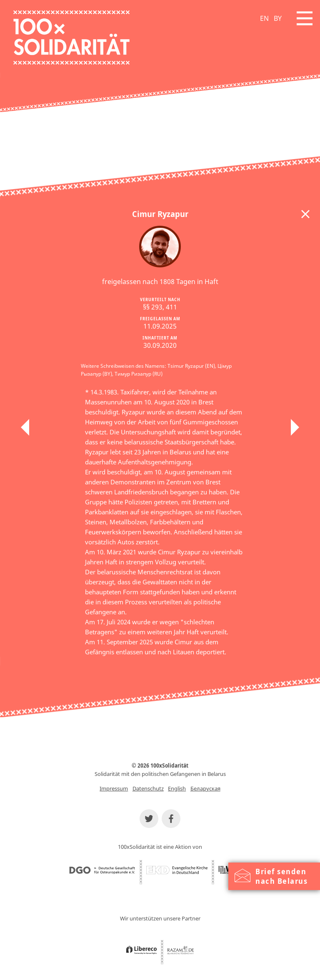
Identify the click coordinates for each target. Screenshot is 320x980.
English (177, 788)
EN (264, 18)
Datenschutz (148, 788)
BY (278, 18)
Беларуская (205, 788)
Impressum (114, 788)
